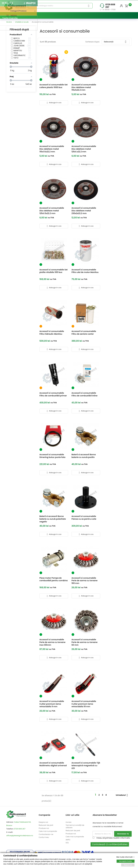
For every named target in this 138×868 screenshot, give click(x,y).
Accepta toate (126, 861)
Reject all (128, 865)
